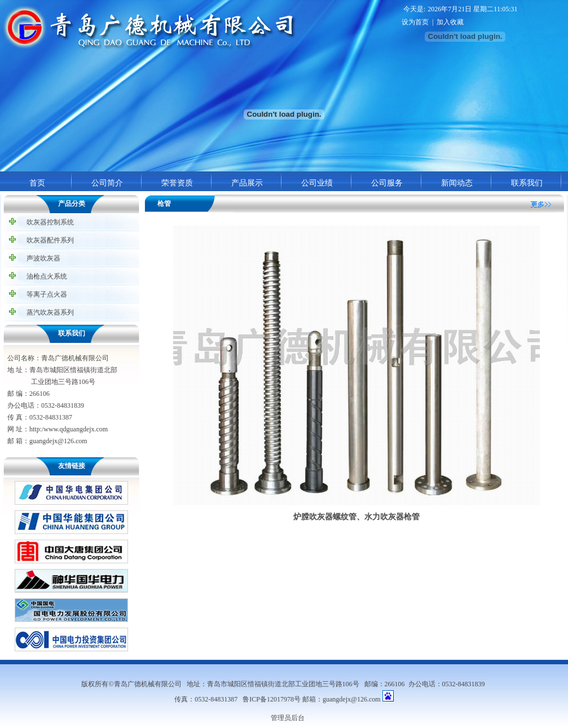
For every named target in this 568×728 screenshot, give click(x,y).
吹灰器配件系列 (50, 240)
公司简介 (107, 183)
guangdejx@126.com (352, 699)
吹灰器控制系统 (50, 222)
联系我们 (527, 183)
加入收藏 (450, 22)
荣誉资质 (177, 183)
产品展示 (247, 183)
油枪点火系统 (47, 276)
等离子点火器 (47, 294)
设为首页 (415, 22)
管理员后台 (288, 718)
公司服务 (387, 183)
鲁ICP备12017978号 (272, 699)
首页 (37, 183)
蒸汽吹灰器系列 (50, 312)
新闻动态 (457, 183)
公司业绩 (317, 183)
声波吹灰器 (43, 258)
